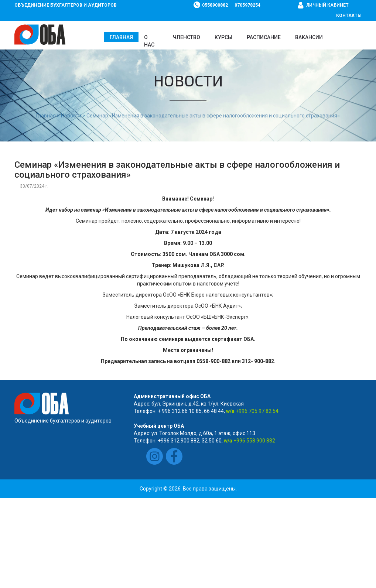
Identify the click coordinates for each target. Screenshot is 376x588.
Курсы (223, 37)
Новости (71, 116)
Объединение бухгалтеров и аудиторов (66, 5)
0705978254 (247, 5)
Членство (187, 37)
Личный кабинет (327, 5)
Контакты (349, 16)
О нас (149, 41)
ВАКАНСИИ (309, 37)
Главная (121, 37)
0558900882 (215, 5)
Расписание (264, 37)
